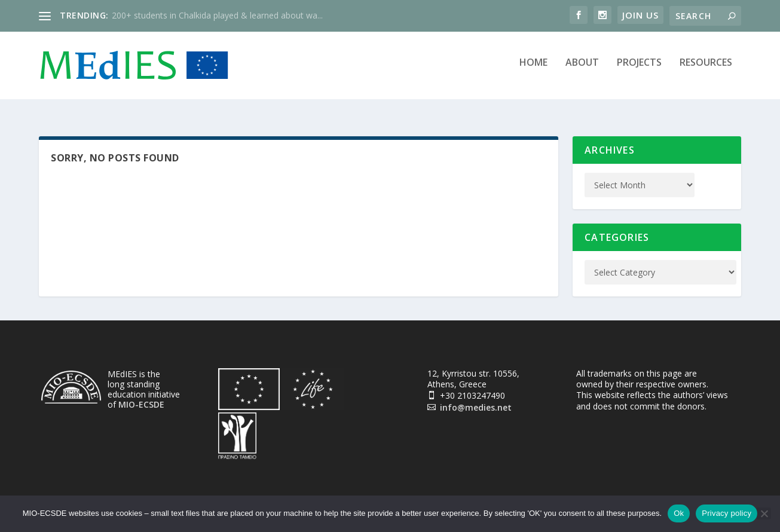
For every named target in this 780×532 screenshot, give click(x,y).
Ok (679, 513)
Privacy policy (727, 513)
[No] (764, 513)
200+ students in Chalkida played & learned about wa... (217, 15)
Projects (639, 70)
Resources (706, 70)
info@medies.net (476, 401)
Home (533, 70)
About (582, 70)
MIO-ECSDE (141, 398)
